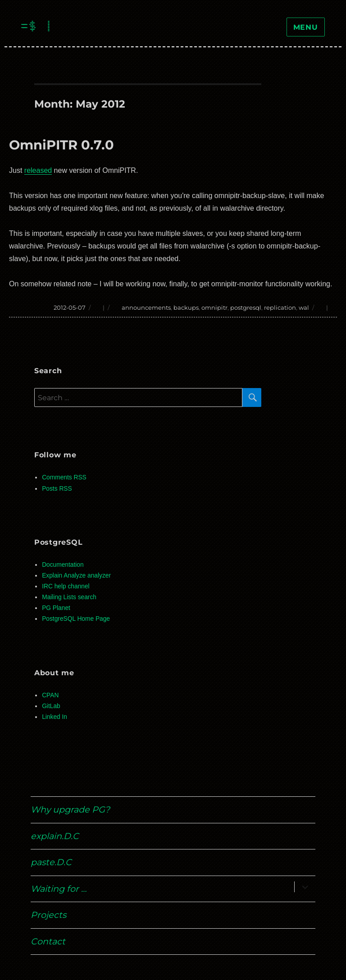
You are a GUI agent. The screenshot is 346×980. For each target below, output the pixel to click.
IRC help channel (66, 586)
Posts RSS (57, 489)
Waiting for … (59, 889)
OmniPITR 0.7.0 (61, 145)
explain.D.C (55, 836)
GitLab (51, 706)
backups (186, 307)
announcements (146, 307)
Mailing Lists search (69, 597)
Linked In (55, 717)
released (38, 170)
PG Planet (56, 608)
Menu (306, 27)
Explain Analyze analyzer (76, 576)
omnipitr (214, 307)
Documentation (63, 565)
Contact (48, 941)
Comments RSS (64, 477)
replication (280, 307)
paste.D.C (51, 862)
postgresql (246, 307)
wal (304, 307)
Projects (48, 915)
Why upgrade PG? (70, 809)
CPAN (50, 695)
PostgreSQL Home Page (76, 619)
